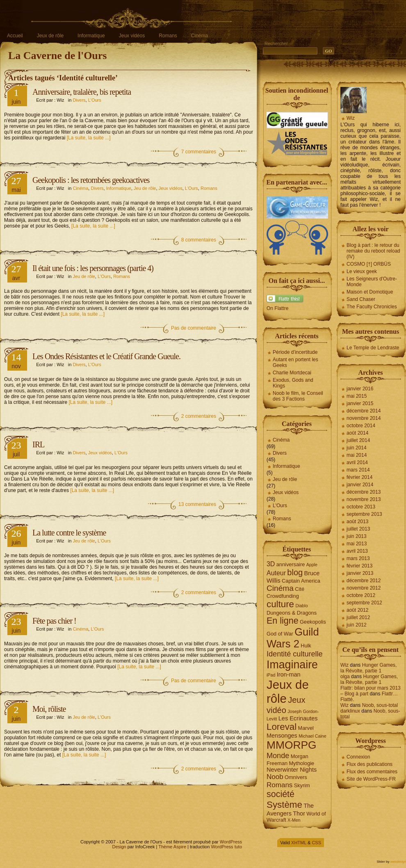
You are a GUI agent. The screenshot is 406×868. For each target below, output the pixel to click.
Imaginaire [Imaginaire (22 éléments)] (292, 665)
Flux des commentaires (372, 772)
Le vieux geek (362, 271)
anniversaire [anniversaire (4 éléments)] (291, 564)
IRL (38, 444)
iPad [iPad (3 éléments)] (271, 675)
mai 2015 (357, 396)
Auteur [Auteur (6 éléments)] (276, 573)
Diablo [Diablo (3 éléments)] (301, 606)
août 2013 (357, 522)
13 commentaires (197, 504)
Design (119, 847)
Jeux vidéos (132, 36)
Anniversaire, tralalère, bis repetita (82, 92)
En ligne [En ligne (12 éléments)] (283, 621)
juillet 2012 (358, 617)
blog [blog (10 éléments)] (295, 572)
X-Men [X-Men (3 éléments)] (294, 820)
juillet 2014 (358, 440)
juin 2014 (357, 448)
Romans (168, 36)
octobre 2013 (361, 507)
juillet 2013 (358, 529)
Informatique (91, 36)
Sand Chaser (361, 299)
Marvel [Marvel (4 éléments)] (306, 728)
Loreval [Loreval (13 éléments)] (282, 727)
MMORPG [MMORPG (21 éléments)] (292, 745)
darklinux (350, 711)
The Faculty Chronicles (372, 307)
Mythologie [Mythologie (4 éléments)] (301, 763)
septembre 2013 (364, 514)
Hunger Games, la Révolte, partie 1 (368, 668)
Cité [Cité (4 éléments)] (300, 589)
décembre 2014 (364, 411)
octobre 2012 (361, 595)
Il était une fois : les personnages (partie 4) (93, 268)
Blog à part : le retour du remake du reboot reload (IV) (373, 251)
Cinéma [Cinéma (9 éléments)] (280, 588)
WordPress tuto (226, 847)
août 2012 (357, 610)
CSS (316, 843)
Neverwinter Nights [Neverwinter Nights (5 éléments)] (292, 770)
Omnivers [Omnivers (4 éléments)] (296, 777)
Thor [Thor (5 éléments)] (299, 813)
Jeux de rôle (50, 36)
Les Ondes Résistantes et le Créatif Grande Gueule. (106, 356)
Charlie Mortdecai (292, 373)
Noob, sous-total (380, 705)
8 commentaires (199, 240)
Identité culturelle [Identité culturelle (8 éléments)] (295, 654)
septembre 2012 (364, 603)
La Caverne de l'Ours (58, 56)
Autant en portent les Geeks (295, 362)
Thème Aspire (172, 847)
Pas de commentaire (194, 328)
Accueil (15, 36)
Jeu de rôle (145, 188)
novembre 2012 (364, 588)
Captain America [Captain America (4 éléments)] (301, 581)
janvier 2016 (360, 389)
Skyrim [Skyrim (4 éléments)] (302, 785)
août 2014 (357, 433)
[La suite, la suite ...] (89, 138)
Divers (79, 100)
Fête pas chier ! (54, 621)
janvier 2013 (360, 573)
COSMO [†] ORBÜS (369, 264)
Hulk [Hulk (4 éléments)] (306, 646)
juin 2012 (357, 625)
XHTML (299, 843)
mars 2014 (358, 470)
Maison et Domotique (370, 292)
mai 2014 (357, 455)
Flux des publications (370, 764)
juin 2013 (357, 536)
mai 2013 (357, 544)
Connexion (358, 757)
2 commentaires (199, 416)
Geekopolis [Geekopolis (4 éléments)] (313, 622)
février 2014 (359, 477)
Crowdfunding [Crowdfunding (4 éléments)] (283, 596)
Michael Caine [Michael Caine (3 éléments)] (312, 736)
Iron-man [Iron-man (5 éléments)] (289, 674)
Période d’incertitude (295, 352)
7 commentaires (199, 152)
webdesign (398, 862)
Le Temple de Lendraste (373, 348)
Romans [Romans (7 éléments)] (279, 785)
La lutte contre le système (69, 533)
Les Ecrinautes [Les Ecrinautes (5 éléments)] (298, 718)
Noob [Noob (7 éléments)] (275, 777)
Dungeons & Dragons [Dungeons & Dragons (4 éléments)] (292, 613)
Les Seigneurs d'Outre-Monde (372, 282)
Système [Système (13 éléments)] (284, 805)
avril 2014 (357, 462)
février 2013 (359, 566)
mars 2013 (358, 558)
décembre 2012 (364, 581)
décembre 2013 (364, 492)
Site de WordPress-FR (371, 779)
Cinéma (200, 36)
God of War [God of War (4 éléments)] (280, 634)
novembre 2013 (364, 499)
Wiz (351, 118)
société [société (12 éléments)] (281, 794)
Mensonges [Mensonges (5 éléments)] (282, 736)
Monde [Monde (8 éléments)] (278, 756)
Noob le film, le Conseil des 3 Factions (298, 396)
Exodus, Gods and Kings (293, 383)
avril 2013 (357, 551)
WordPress (231, 842)
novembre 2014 (364, 418)
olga (345, 677)
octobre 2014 (361, 426)
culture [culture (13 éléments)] (280, 604)
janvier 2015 (360, 403)
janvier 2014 (360, 485)
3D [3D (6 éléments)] (271, 564)
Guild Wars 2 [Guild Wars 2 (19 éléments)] (293, 638)
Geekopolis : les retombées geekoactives (91, 180)
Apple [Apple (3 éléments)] (312, 565)
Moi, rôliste (49, 709)
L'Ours (95, 100)
